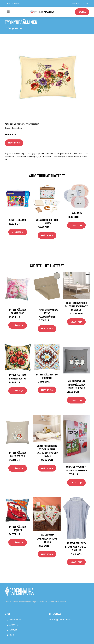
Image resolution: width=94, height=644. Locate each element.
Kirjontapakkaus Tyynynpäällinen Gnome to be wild (76, 385)
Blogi (12, 635)
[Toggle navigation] (8, 12)
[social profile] (23, 3)
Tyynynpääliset (32, 124)
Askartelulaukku (18, 220)
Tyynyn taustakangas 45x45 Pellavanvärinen (47, 313)
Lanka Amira (76, 213)
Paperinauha (15, 620)
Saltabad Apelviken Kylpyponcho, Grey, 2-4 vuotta (76, 546)
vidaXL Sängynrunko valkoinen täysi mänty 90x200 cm (76, 306)
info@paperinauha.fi (80, 3)
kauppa (82, 12)
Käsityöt (20, 124)
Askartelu (14, 625)
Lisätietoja (14, 143)
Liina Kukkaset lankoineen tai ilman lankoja (47, 539)
